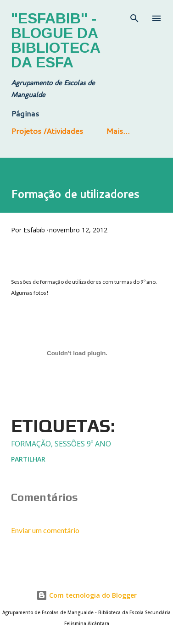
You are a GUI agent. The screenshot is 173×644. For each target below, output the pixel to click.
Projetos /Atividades (47, 131)
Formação (31, 444)
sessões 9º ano (83, 444)
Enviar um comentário (45, 530)
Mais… (118, 131)
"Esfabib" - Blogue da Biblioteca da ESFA (56, 40)
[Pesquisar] (134, 17)
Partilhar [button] (28, 459)
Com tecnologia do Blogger (86, 595)
